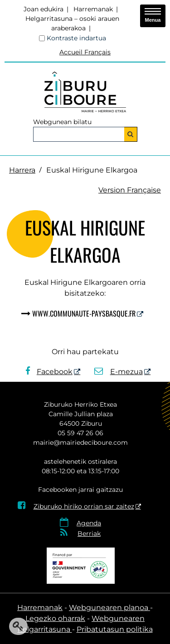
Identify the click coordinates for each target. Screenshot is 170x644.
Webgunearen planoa (109, 608)
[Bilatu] (131, 134)
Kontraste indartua (76, 38)
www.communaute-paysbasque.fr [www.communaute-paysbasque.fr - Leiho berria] (84, 313)
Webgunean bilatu (62, 122)
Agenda (89, 523)
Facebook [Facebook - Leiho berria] (49, 372)
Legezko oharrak (55, 618)
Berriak (89, 533)
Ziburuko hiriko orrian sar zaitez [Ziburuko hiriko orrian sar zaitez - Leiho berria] (76, 506)
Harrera (22, 170)
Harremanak (93, 9)
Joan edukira (44, 9)
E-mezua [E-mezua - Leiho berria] (119, 372)
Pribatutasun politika (115, 629)
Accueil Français (85, 52)
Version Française (130, 190)
